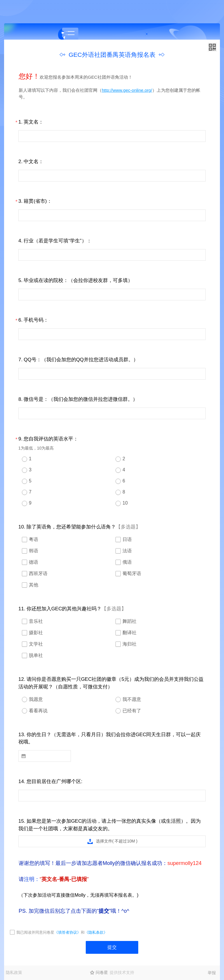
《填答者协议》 (68, 932)
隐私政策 (14, 972)
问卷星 (102, 972)
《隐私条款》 (96, 932)
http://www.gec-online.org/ (127, 90)
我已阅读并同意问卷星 (35, 932)
